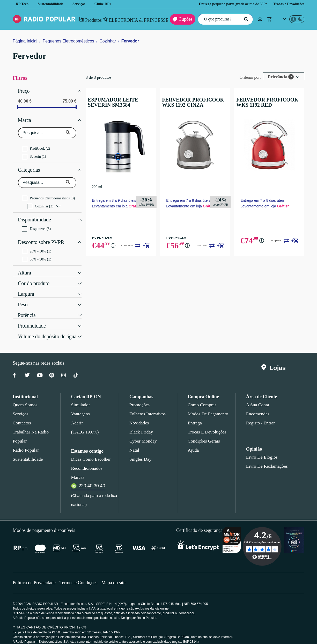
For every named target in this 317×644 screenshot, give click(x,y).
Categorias (30, 167)
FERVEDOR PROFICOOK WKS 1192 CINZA (196, 102)
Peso (23, 298)
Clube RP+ (107, 4)
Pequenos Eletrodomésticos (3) (50, 194)
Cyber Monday (143, 435)
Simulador (80, 398)
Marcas (78, 471)
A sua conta (258, 398)
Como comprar (202, 398)
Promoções (139, 398)
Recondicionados (86, 462)
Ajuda (193, 444)
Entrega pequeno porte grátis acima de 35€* (226, 4)
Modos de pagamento (207, 407)
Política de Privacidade (35, 576)
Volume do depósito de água (49, 329)
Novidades (139, 416)
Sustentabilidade (52, 4)
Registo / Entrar (261, 416)
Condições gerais (203, 435)
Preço (24, 90)
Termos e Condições (80, 576)
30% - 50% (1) (37, 253)
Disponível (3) (36, 224)
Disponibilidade (34, 215)
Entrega (195, 416)
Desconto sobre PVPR (41, 236)
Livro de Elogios (260, 451)
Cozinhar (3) (40, 202)
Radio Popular (25, 444)
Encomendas (257, 407)
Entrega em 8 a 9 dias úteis (115, 200)
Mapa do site (117, 576)
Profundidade (33, 319)
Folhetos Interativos (148, 407)
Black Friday (140, 425)
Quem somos (25, 398)
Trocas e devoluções (206, 425)
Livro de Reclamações (266, 460)
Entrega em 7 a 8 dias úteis (189, 200)
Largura (26, 287)
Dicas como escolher (89, 453)
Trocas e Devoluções (287, 4)
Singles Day (139, 453)
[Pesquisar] (246, 19)
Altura (24, 266)
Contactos (22, 416)
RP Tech (22, 4)
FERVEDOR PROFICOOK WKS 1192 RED (269, 102)
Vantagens (81, 407)
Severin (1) (34, 154)
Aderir (76, 416)
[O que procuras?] (224, 19)
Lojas (275, 361)
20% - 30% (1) (37, 245)
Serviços (83, 4)
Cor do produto (35, 276)
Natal (135, 444)
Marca (25, 118)
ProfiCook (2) (36, 146)
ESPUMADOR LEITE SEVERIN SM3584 (121, 102)
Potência (27, 308)
